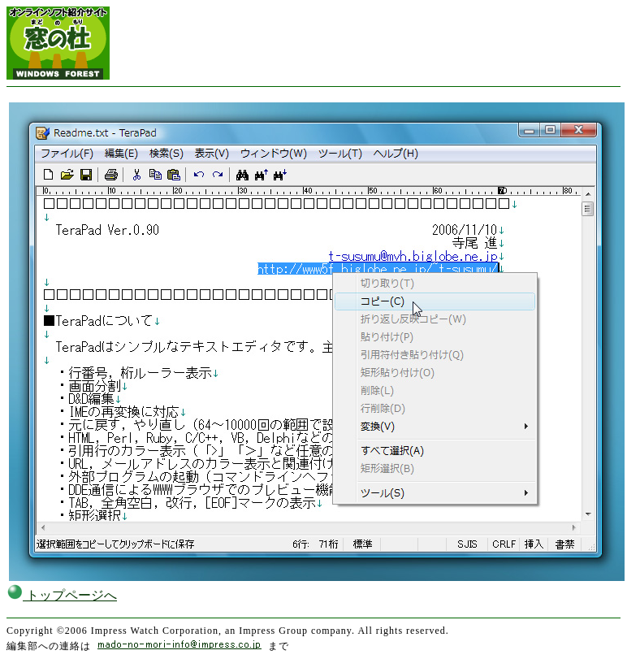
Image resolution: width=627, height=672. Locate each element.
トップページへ (62, 595)
